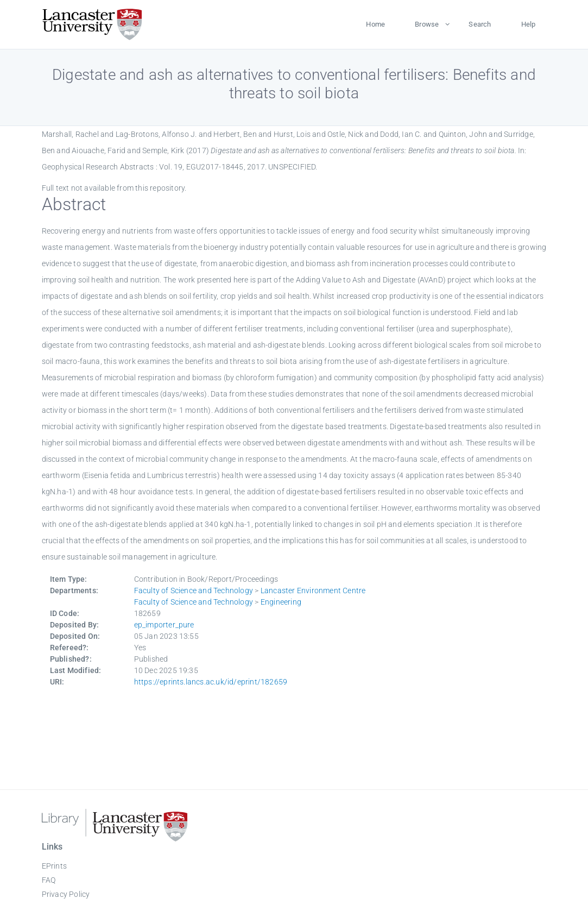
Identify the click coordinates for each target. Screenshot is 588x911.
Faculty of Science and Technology (194, 590)
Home (375, 24)
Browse (427, 24)
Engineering (281, 602)
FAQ (49, 880)
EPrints (54, 866)
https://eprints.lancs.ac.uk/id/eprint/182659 (211, 682)
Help (529, 24)
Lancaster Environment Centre (313, 590)
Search (480, 24)
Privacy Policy (66, 894)
